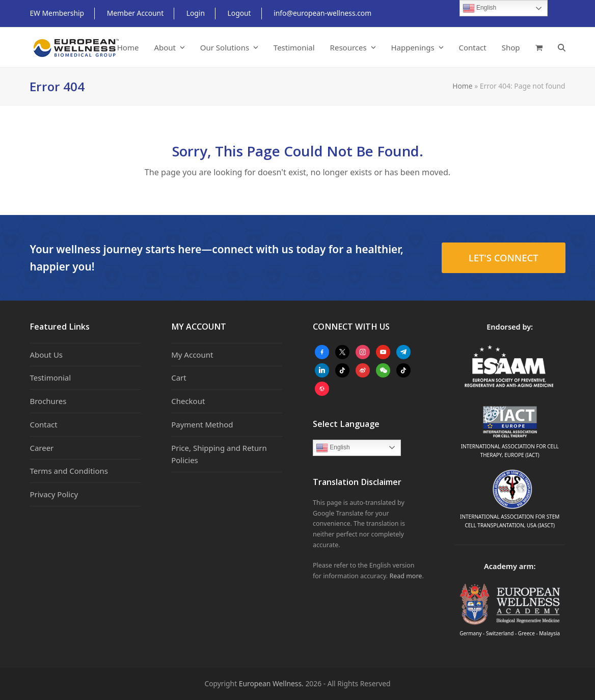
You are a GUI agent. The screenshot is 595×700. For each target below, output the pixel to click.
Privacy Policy (54, 494)
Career (42, 448)
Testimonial (50, 378)
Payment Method (202, 424)
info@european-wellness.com (322, 13)
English (333, 448)
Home (462, 86)
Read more (405, 576)
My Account (192, 355)
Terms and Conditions (69, 471)
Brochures (48, 401)
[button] (539, 47)
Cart (179, 378)
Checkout (188, 401)
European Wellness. (271, 683)
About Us (46, 355)
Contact (43, 424)
